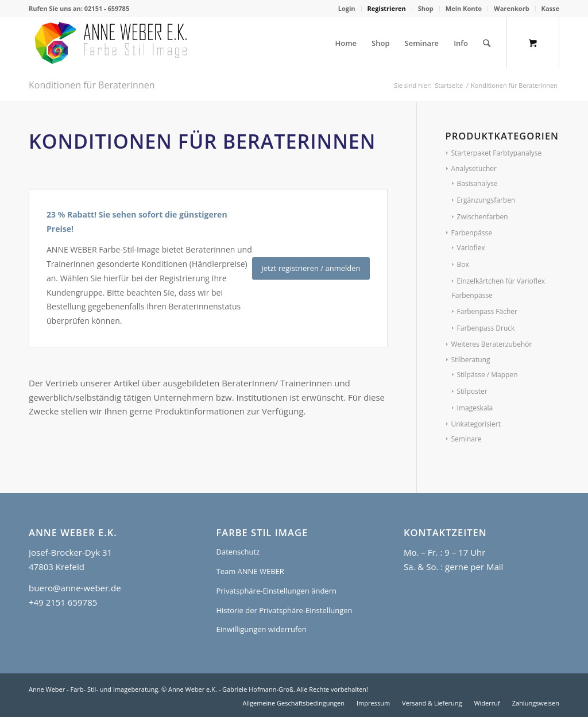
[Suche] (487, 43)
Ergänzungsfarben (486, 200)
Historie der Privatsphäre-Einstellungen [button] (284, 610)
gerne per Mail (474, 567)
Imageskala (475, 408)
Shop (426, 8)
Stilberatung (471, 360)
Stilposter (472, 391)
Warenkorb (512, 8)
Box (463, 264)
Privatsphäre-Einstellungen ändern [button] (276, 591)
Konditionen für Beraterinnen (92, 85)
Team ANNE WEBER (250, 571)
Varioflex (471, 248)
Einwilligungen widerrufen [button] (261, 629)
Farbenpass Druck (486, 328)
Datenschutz (238, 552)
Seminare (467, 439)
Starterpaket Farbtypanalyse (497, 153)
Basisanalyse (477, 183)
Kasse (550, 8)
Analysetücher (474, 168)
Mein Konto (464, 8)
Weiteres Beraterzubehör (492, 344)
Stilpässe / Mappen (488, 375)
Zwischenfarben (483, 217)
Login (347, 8)
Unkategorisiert (476, 424)
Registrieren (387, 8)
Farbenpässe (472, 233)
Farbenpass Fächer (487, 311)
